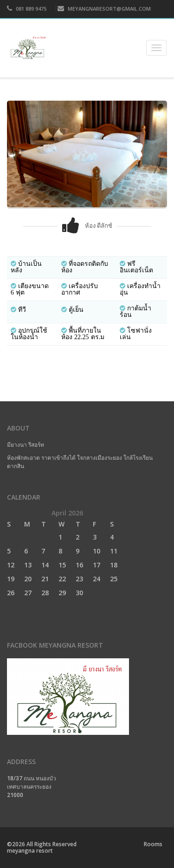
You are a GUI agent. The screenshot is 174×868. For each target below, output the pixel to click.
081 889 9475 (27, 9)
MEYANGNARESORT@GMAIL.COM (104, 9)
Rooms (153, 844)
